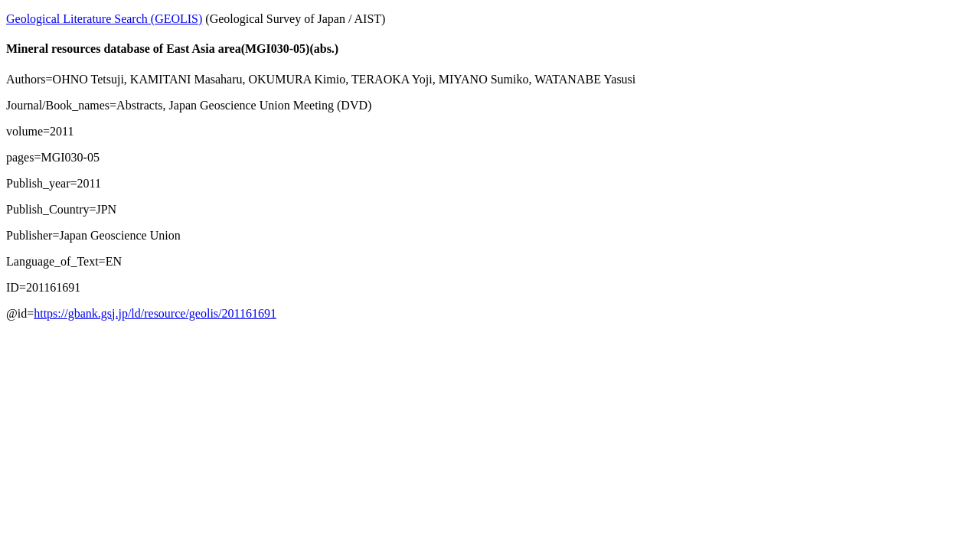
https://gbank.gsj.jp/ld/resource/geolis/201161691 (155, 313)
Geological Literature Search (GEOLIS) (104, 19)
